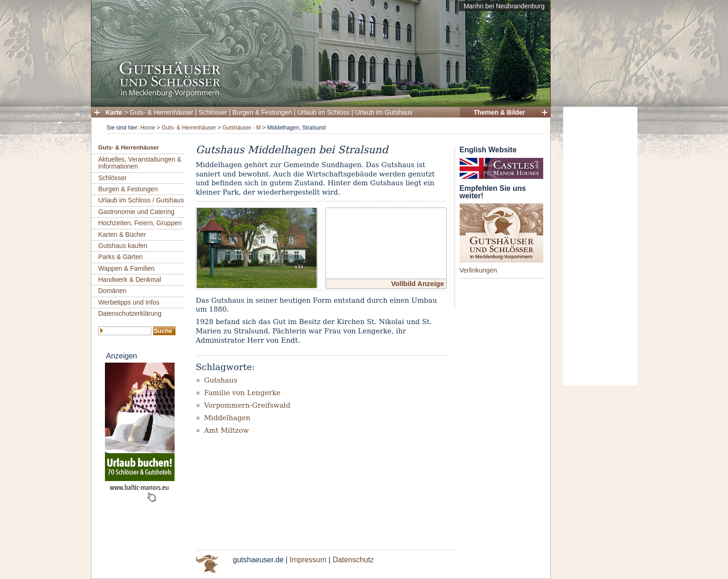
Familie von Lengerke (243, 393)
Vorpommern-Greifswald (247, 405)
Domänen (113, 291)
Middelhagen (227, 418)
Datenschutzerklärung (130, 313)
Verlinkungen (478, 270)
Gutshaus (221, 380)
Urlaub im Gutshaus (384, 112)
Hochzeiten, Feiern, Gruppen (140, 223)
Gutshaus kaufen (123, 246)
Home (148, 128)
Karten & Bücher (122, 234)
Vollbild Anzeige (417, 283)
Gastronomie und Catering (136, 212)
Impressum (308, 560)
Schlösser (213, 112)
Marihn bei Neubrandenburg (504, 6)
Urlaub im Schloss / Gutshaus (141, 200)
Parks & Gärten (121, 257)
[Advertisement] (600, 246)
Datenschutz (353, 560)
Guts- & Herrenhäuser (161, 112)
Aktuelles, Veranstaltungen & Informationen (140, 163)
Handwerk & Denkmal (130, 280)
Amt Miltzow (227, 430)
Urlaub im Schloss (323, 112)
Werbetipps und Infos (129, 302)
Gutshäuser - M (242, 128)
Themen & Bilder (499, 112)
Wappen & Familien (127, 268)
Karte (114, 112)
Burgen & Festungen (262, 112)
